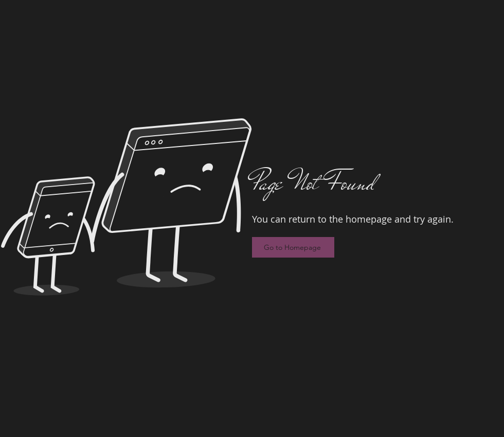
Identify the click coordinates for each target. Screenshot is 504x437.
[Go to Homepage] (293, 247)
